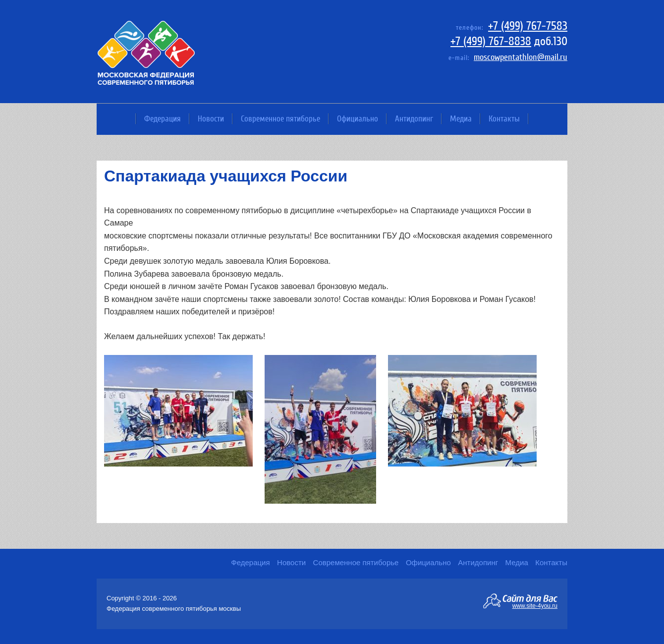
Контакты (504, 119)
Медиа (461, 119)
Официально (358, 119)
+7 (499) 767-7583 (528, 26)
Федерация (163, 119)
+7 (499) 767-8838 (491, 41)
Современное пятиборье (280, 119)
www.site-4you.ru (535, 605)
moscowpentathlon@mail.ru (521, 57)
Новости (211, 119)
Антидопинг (414, 119)
